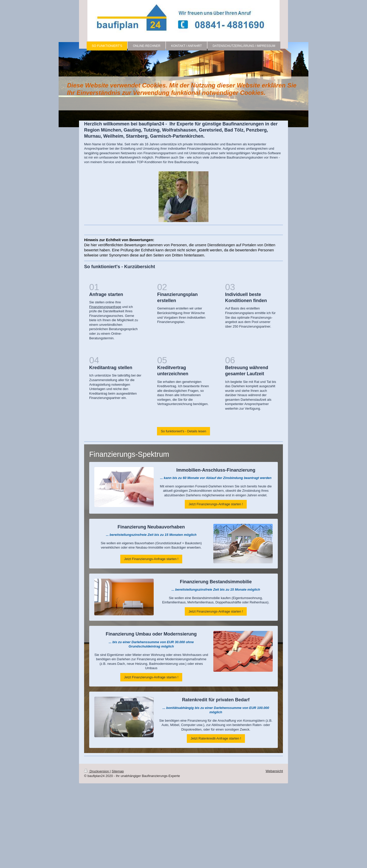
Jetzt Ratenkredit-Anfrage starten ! (216, 738)
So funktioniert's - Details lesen (183, 431)
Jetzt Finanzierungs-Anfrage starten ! (216, 504)
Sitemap (118, 771)
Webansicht (274, 771)
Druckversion (97, 771)
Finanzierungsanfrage (105, 307)
